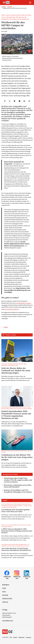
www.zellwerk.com (8, 620)
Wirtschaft (10, 7)
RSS (11, 637)
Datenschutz (21, 637)
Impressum (29, 637)
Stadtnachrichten (7, 598)
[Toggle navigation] (30, 2)
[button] (5, 101)
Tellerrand (5, 602)
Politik (5, 500)
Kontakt (15, 637)
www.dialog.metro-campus (23, 303)
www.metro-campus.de (11, 309)
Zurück (6, 327)
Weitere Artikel (11, 335)
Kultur (4, 591)
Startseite (4, 7)
